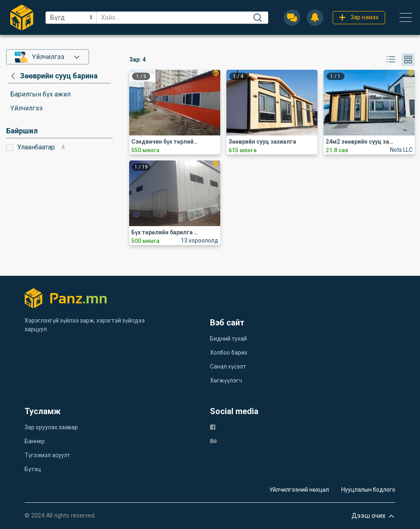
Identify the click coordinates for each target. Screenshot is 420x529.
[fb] (213, 427)
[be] (213, 441)
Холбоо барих (229, 353)
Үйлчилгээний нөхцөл (299, 490)
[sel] (71, 18)
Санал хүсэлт (228, 366)
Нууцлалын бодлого (368, 490)
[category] (53, 76)
